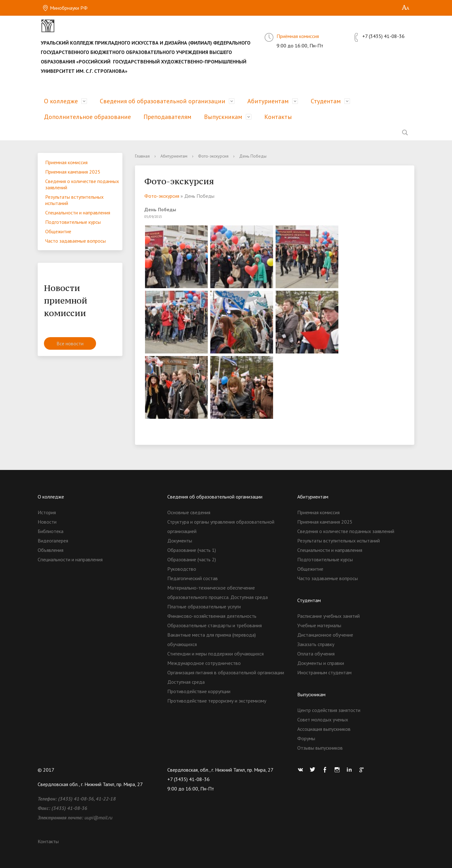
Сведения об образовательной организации (163, 101)
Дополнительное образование (87, 117)
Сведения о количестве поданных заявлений (82, 184)
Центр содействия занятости (329, 710)
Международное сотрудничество (204, 663)
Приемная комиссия (66, 162)
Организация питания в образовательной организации (226, 672)
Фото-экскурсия (213, 156)
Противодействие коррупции (199, 691)
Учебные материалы (319, 625)
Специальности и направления (78, 213)
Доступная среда (186, 682)
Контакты (278, 117)
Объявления (51, 550)
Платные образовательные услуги (204, 607)
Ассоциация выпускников (324, 729)
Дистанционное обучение (325, 635)
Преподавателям (167, 117)
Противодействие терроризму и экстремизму (217, 701)
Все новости (70, 343)
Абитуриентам (268, 101)
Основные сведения (189, 512)
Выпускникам (223, 117)
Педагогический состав (193, 578)
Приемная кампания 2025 (73, 172)
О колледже (61, 101)
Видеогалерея (53, 541)
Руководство (182, 569)
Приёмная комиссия (298, 36)
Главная (142, 156)
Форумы (306, 738)
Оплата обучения (316, 654)
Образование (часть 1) (192, 550)
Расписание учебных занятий (328, 616)
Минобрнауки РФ (65, 8)
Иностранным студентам (324, 672)
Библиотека (51, 531)
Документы (180, 541)
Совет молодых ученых (323, 720)
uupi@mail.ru (98, 817)
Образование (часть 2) (192, 559)
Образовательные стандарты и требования (215, 625)
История (47, 512)
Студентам (326, 101)
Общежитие (58, 231)
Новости (47, 522)
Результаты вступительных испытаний (74, 200)
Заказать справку (316, 644)
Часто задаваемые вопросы (75, 241)
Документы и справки (321, 663)
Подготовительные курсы (73, 222)
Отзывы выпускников (320, 748)
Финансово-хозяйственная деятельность (212, 616)
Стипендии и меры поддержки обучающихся (215, 654)
